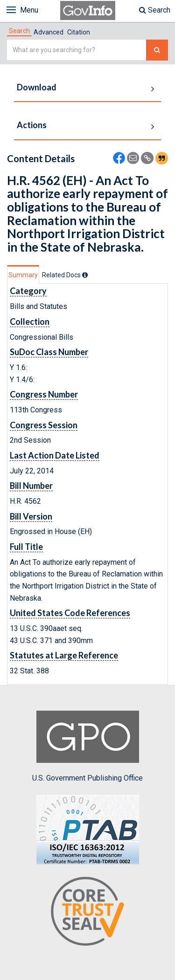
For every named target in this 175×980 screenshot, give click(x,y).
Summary (23, 275)
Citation (79, 32)
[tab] (19, 31)
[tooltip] (85, 275)
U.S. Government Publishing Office (87, 747)
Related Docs (65, 275)
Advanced (49, 32)
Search (155, 10)
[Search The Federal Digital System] (157, 50)
